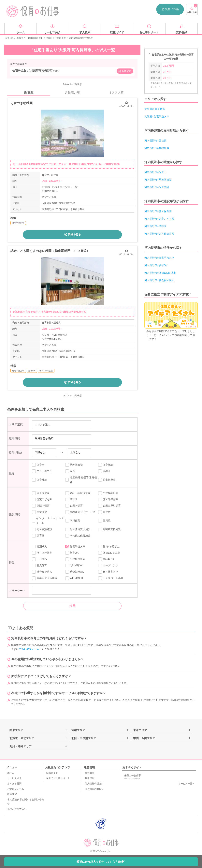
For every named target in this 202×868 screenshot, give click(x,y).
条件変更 (125, 71)
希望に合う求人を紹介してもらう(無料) (101, 862)
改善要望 (12, 794)
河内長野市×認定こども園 (159, 219)
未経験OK (106, 559)
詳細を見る (72, 235)
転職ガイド (52, 773)
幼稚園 (71, 499)
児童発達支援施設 (78, 529)
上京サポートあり (111, 578)
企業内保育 (74, 506)
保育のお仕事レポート (58, 778)
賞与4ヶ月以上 (109, 547)
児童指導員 (107, 480)
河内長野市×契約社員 (157, 148)
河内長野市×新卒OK (156, 265)
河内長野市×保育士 (155, 172)
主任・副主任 (42, 471)
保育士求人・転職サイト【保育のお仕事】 (24, 38)
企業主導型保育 (109, 506)
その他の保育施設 (78, 536)
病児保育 (73, 521)
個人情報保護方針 (94, 784)
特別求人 (40, 547)
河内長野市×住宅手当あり (159, 258)
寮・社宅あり (108, 572)
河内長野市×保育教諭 (157, 187)
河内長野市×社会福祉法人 (159, 280)
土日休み (40, 559)
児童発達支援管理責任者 (81, 480)
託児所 (104, 512)
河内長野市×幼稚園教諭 (158, 180)
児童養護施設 (42, 529)
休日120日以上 (109, 553)
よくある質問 (14, 784)
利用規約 (90, 778)
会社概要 (90, 773)
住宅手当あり (75, 547)
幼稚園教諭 (74, 465)
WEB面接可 (74, 578)
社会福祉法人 (42, 572)
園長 (70, 471)
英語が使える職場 (45, 578)
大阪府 (49, 38)
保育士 (38, 465)
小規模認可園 (108, 493)
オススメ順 (116, 92)
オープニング (108, 566)
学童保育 (40, 512)
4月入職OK (74, 566)
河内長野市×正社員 (155, 141)
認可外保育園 (108, 499)
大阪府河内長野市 (155, 109)
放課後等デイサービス (80, 512)
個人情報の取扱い (94, 789)
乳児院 (104, 521)
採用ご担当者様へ (17, 809)
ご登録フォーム (16, 789)
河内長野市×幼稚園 (155, 226)
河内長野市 (61, 38)
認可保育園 (41, 493)
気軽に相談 (170, 9)
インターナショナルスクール (48, 521)
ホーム (11, 773)
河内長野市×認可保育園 (158, 211)
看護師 (104, 471)
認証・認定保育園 (78, 493)
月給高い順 (72, 92)
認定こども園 (42, 499)
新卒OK (72, 553)
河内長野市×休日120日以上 (160, 273)
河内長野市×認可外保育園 (159, 234)
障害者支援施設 (109, 529)
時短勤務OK (75, 572)
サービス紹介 (14, 778)
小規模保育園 (75, 559)
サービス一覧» (186, 784)
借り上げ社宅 (42, 553)
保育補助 (40, 480)
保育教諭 (106, 465)
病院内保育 (41, 506)
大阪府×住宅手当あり (157, 117)
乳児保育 (40, 566)
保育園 (38, 536)
